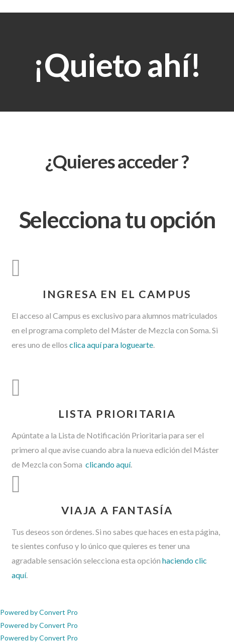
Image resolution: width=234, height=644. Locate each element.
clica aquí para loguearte (111, 345)
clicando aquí (107, 464)
